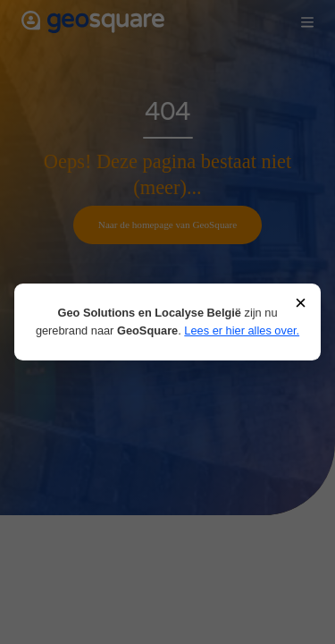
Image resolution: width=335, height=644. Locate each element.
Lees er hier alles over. (242, 330)
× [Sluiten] (301, 303)
